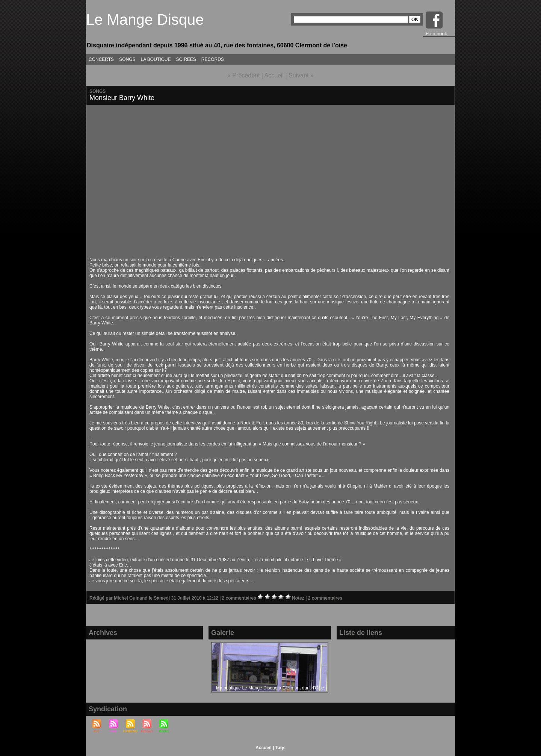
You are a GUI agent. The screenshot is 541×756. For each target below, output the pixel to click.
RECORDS (213, 59)
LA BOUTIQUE (156, 59)
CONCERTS (101, 59)
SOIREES (186, 59)
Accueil (274, 75)
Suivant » (301, 75)
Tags (280, 748)
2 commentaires (240, 598)
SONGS (127, 59)
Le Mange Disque (145, 20)
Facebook (436, 34)
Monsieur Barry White (122, 98)
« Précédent (243, 75)
